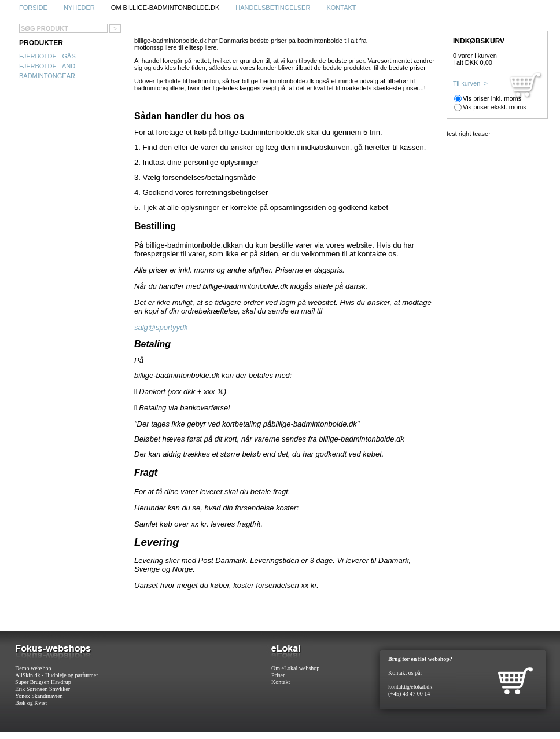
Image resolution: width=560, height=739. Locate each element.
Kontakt (341, 8)
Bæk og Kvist (31, 703)
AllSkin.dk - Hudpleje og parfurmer (57, 675)
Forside (33, 8)
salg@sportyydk (161, 327)
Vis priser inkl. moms (492, 98)
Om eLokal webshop (295, 668)
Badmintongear (47, 76)
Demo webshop (33, 668)
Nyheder (79, 8)
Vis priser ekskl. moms (495, 107)
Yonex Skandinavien (39, 696)
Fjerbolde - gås (47, 56)
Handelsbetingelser (273, 8)
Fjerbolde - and (47, 66)
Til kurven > (470, 83)
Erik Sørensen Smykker (43, 689)
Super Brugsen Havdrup (43, 682)
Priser (278, 675)
